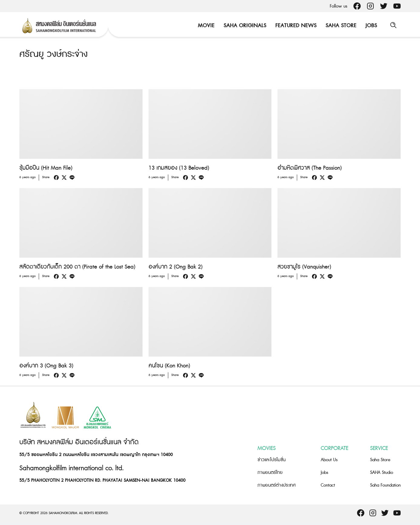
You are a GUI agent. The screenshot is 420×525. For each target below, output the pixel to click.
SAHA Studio (382, 472)
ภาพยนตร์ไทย (270, 472)
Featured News (295, 26)
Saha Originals (244, 26)
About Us (329, 460)
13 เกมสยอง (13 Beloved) (179, 168)
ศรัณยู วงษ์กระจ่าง (54, 54)
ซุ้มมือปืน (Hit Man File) (46, 168)
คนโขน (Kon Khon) (169, 366)
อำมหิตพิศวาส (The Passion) (310, 168)
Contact (328, 485)
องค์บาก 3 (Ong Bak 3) (46, 366)
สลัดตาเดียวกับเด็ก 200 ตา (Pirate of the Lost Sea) (77, 267)
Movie (206, 26)
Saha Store (340, 26)
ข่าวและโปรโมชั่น (272, 460)
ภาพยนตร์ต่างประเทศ (277, 485)
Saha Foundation (385, 485)
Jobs (371, 26)
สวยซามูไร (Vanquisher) (304, 267)
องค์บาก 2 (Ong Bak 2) (176, 267)
